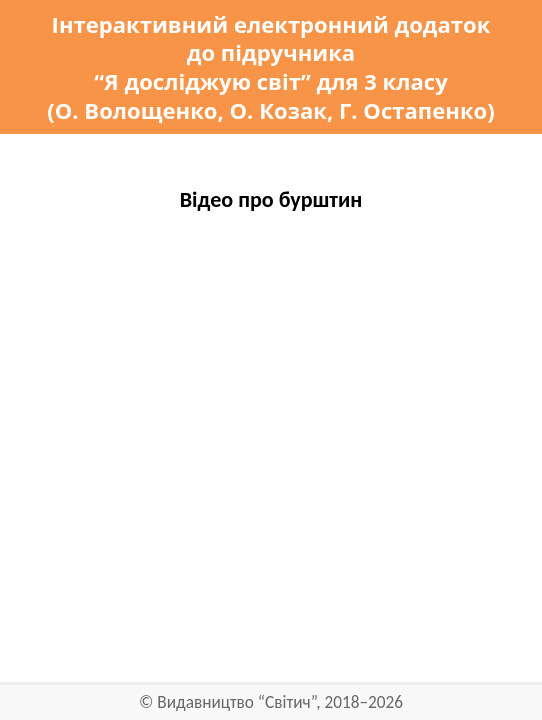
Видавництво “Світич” (236, 702)
